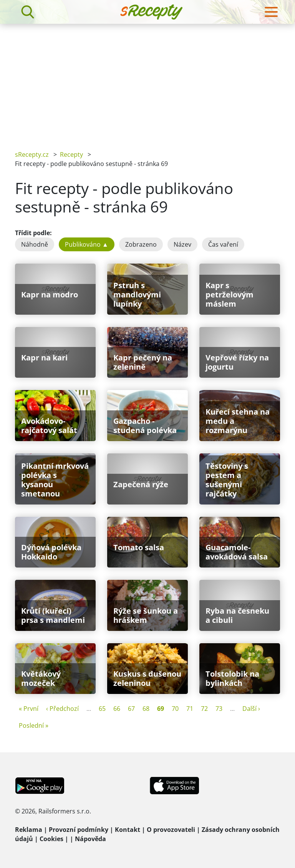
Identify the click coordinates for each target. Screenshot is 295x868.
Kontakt (128, 830)
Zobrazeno (141, 244)
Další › (251, 709)
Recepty (71, 154)
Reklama (29, 830)
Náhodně (35, 244)
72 (204, 709)
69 (161, 709)
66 (117, 709)
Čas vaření (223, 244)
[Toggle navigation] (271, 12)
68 (146, 709)
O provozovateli (171, 830)
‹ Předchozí (62, 709)
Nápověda (90, 839)
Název (182, 244)
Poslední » (34, 725)
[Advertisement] (147, 81)
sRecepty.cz (32, 154)
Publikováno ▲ (87, 244)
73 (219, 709)
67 (131, 709)
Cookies (51, 839)
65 (102, 709)
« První (29, 709)
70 (175, 709)
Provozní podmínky (79, 830)
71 (190, 709)
